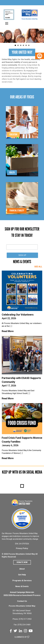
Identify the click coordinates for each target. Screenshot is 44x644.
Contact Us (22, 601)
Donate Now (22, 562)
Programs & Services (22, 581)
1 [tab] (15, 45)
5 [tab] (26, 45)
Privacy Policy (22, 548)
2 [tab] (18, 45)
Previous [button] (3, 35)
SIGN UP (22, 255)
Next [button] (41, 35)
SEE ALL (38, 267)
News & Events (22, 586)
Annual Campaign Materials (22, 592)
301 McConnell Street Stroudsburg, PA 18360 (22, 612)
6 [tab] (29, 45)
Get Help (22, 575)
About (22, 569)
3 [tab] (21, 45)
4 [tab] (23, 45)
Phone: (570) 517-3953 (22, 619)
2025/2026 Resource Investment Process (22, 595)
